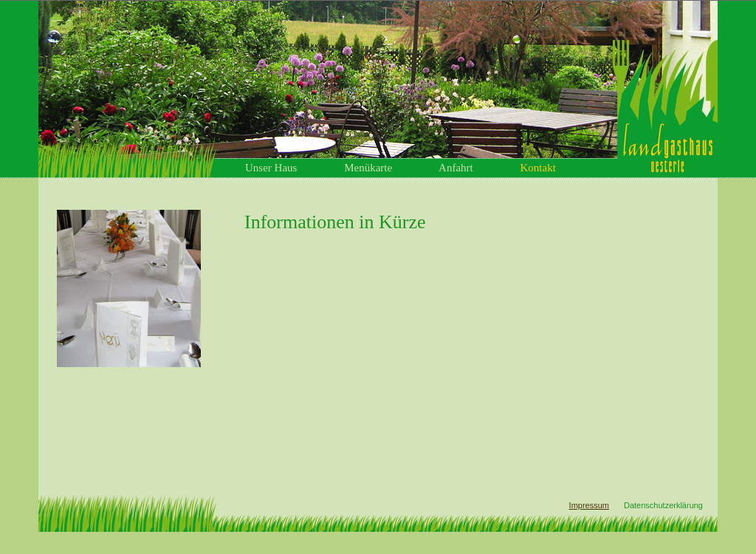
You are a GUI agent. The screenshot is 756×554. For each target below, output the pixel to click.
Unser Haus (271, 168)
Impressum (589, 505)
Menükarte (368, 168)
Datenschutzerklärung (663, 505)
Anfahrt (456, 168)
